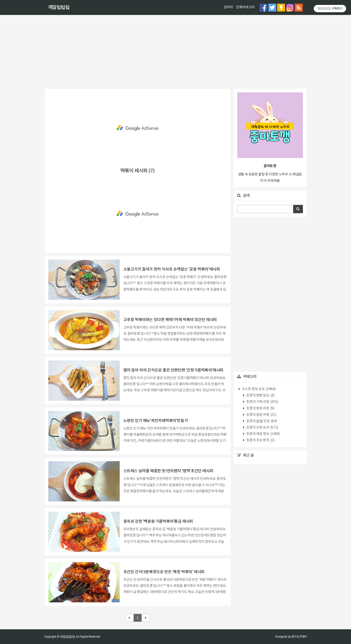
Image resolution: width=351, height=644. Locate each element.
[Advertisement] (176, 52)
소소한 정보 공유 (258, 389)
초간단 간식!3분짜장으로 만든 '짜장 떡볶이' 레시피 (164, 572)
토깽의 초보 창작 (260, 440)
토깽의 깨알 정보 (263, 434)
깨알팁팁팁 (59, 8)
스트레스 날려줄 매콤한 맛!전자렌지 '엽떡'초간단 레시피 (168, 471)
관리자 (228, 7)
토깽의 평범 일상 (260, 396)
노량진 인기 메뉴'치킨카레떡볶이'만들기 (156, 421)
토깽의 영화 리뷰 (260, 409)
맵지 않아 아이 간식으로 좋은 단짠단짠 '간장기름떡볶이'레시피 (173, 370)
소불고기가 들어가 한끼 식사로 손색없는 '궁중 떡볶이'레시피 (172, 269)
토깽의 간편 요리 (262, 428)
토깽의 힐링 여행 (261, 415)
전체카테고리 (245, 7)
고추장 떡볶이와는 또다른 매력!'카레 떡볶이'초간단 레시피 (170, 320)
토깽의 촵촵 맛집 (261, 421)
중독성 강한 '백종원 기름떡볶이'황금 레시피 (158, 521)
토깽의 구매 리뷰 (262, 402)
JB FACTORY (299, 637)
